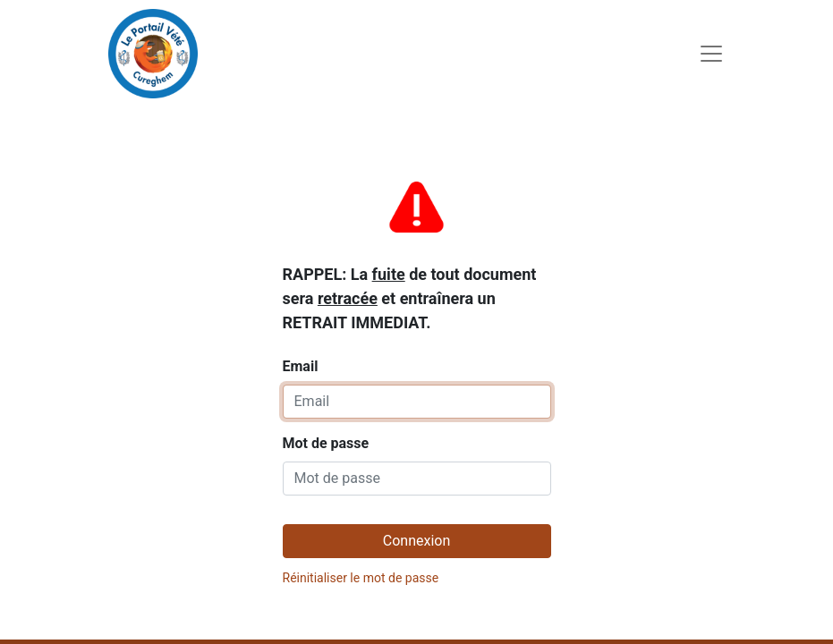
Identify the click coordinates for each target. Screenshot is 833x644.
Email (410, 274)
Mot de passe (326, 443)
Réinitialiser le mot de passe (361, 578)
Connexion (416, 541)
